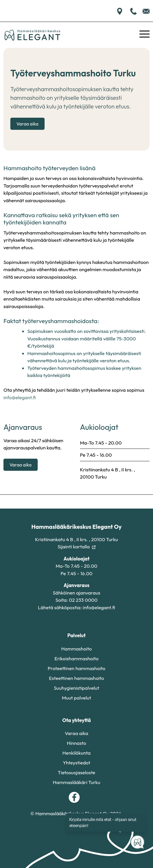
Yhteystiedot (76, 763)
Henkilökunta (76, 753)
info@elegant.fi (20, 397)
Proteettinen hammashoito (76, 668)
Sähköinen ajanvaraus (76, 593)
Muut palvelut (76, 698)
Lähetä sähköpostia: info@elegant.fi (76, 607)
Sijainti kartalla (76, 547)
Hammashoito (76, 649)
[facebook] (74, 797)
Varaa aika (27, 124)
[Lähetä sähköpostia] (146, 11)
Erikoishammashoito (76, 658)
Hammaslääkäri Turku (77, 782)
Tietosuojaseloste (77, 772)
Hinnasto (76, 743)
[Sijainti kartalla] (120, 11)
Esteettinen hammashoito (76, 678)
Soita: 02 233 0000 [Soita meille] (76, 600)
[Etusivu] (32, 35)
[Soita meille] (134, 11)
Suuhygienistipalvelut (76, 688)
